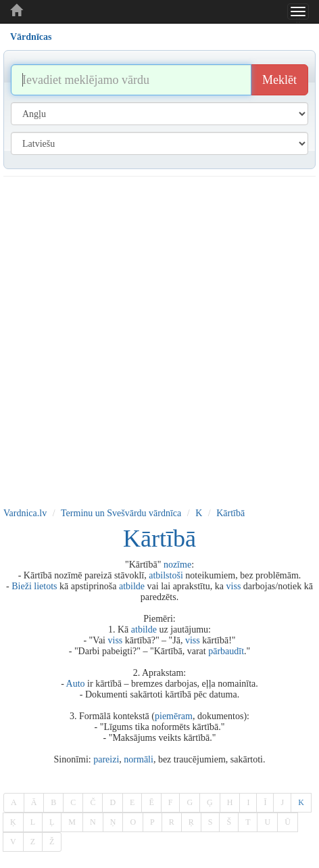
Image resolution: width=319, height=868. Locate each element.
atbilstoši (166, 575)
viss (234, 586)
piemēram (174, 716)
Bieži (22, 586)
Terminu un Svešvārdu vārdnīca (121, 513)
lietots (45, 586)
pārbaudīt (226, 651)
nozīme (177, 565)
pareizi (106, 759)
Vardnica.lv (25, 513)
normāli (139, 759)
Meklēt (279, 80)
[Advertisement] (156, 340)
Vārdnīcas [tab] (31, 37)
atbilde (132, 586)
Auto (76, 684)
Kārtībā (230, 513)
